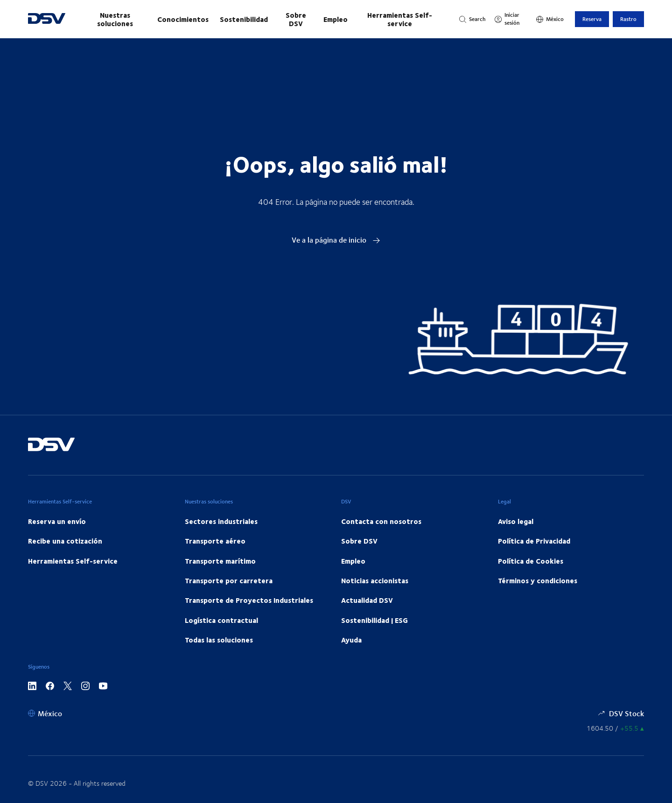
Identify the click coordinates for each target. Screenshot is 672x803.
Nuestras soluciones (115, 19)
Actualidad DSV (367, 600)
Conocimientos (183, 19)
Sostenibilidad (244, 19)
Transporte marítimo (220, 561)
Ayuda (351, 640)
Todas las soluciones (219, 640)
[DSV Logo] (47, 19)
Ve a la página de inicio (336, 240)
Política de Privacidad (534, 541)
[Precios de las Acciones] (615, 728)
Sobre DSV (296, 19)
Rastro (628, 19)
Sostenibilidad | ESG (374, 620)
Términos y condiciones (538, 580)
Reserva (592, 19)
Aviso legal (516, 521)
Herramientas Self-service (400, 19)
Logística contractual (221, 620)
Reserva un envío (57, 521)
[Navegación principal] (262, 19)
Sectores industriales (221, 521)
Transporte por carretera (229, 580)
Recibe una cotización (65, 541)
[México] (550, 19)
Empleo (336, 19)
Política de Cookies (531, 561)
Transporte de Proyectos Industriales (249, 600)
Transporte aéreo (215, 541)
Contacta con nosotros (381, 521)
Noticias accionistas (375, 580)
